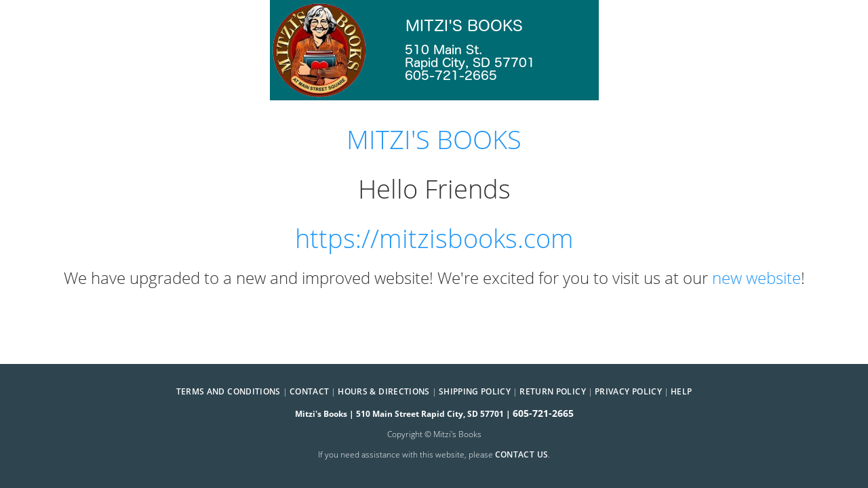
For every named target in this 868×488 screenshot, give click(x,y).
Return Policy (553, 391)
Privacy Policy (628, 391)
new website (756, 278)
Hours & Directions (383, 391)
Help (681, 391)
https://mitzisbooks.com (434, 238)
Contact (310, 391)
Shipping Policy (475, 391)
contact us (522, 454)
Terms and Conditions (229, 391)
